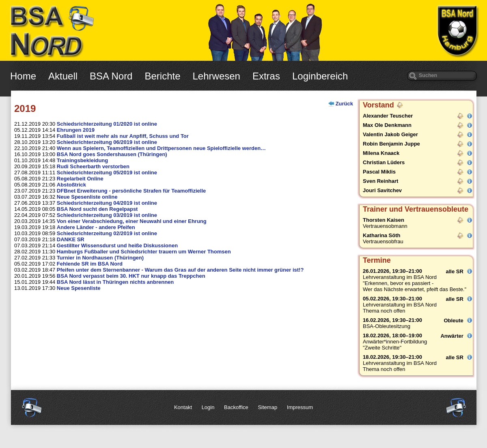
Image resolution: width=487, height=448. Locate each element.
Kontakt (183, 407)
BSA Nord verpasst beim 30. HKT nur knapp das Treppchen (131, 276)
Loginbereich (320, 76)
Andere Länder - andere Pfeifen (96, 227)
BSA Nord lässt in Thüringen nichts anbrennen (115, 282)
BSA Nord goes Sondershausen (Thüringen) (112, 154)
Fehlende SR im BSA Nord (90, 264)
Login (208, 407)
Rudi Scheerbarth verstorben (93, 166)
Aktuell (63, 76)
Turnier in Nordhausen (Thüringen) (100, 258)
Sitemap (267, 407)
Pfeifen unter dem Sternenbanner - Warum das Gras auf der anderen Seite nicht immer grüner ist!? (180, 270)
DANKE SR (71, 239)
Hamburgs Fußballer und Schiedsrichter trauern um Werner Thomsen (144, 252)
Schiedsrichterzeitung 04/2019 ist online (107, 203)
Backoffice (236, 407)
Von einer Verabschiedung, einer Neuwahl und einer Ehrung (132, 221)
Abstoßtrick (71, 185)
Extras (266, 76)
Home (23, 76)
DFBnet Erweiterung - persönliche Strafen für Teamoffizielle (131, 191)
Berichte (162, 76)
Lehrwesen (217, 76)
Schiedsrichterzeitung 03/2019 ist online (107, 215)
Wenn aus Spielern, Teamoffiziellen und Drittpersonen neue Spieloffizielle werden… (161, 148)
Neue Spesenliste (79, 288)
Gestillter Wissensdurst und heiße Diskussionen (117, 245)
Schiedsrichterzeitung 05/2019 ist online (107, 173)
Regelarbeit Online (80, 179)
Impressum (300, 407)
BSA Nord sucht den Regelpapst (97, 209)
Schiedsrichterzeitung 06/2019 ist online (107, 142)
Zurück (344, 104)
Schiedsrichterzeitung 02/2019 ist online (107, 233)
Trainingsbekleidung (82, 160)
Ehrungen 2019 (76, 130)
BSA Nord (111, 76)
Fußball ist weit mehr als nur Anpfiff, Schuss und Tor (123, 136)
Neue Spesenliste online (87, 197)
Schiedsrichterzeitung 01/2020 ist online (107, 124)
